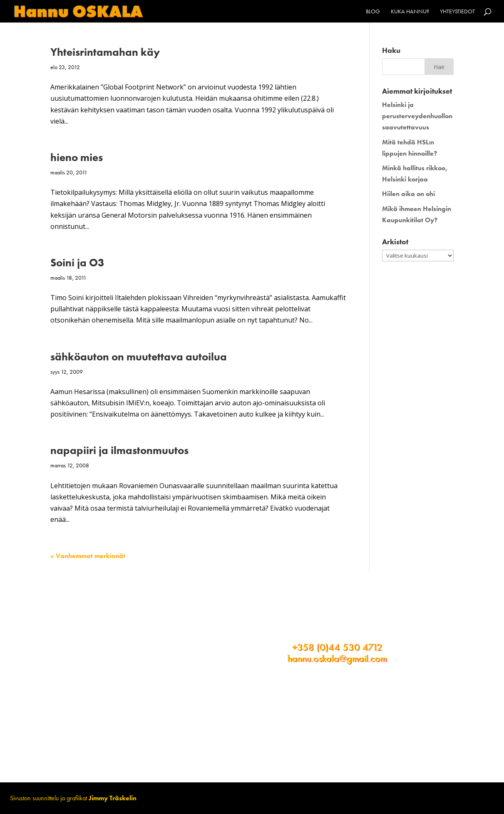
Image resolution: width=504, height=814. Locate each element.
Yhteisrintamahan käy (105, 52)
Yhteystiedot (457, 12)
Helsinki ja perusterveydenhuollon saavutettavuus (417, 116)
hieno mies (77, 157)
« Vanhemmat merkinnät (88, 556)
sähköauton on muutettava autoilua (139, 357)
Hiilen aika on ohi (408, 194)
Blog (373, 12)
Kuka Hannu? (410, 12)
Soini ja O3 (77, 263)
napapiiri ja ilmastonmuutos (119, 450)
